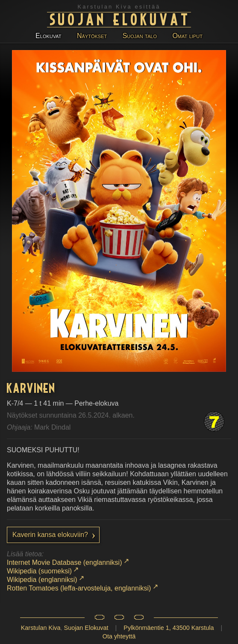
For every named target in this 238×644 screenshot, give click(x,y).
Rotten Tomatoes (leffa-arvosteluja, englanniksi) (79, 588)
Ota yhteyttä (119, 636)
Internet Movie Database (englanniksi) (64, 562)
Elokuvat (48, 36)
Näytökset (92, 36)
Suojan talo (140, 36)
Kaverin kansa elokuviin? (50, 535)
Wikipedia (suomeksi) (39, 571)
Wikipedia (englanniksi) (42, 580)
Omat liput (187, 36)
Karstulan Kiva (41, 628)
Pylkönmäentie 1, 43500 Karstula (169, 628)
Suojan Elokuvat (120, 19)
